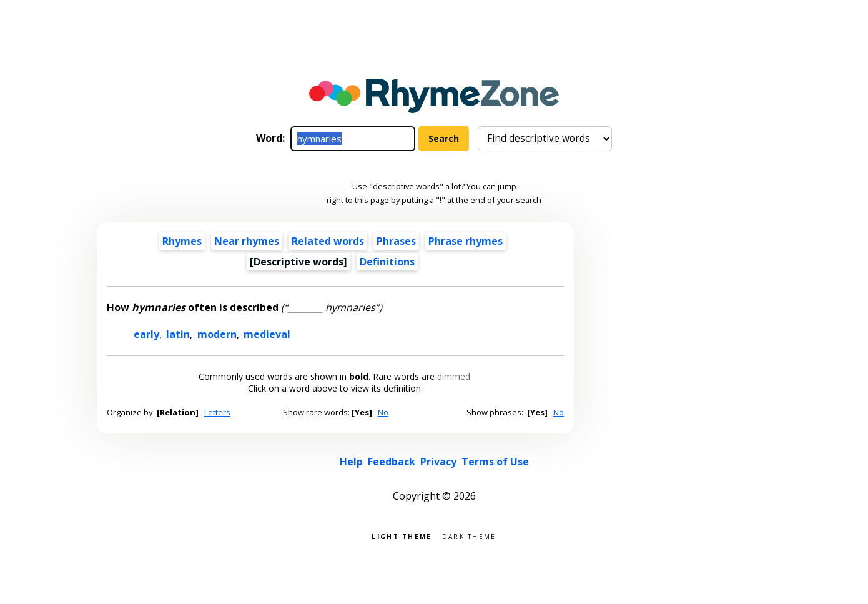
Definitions (387, 262)
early (146, 334)
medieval (267, 334)
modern (217, 334)
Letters (217, 412)
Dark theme (469, 536)
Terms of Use (495, 462)
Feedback (392, 462)
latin (178, 334)
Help (351, 462)
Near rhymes (247, 241)
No (383, 412)
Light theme (402, 536)
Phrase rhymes (466, 241)
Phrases (396, 241)
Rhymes (182, 241)
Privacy (438, 462)
